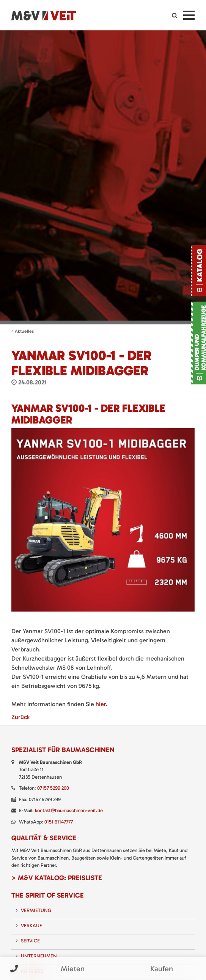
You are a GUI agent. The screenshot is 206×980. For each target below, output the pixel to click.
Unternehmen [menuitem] (39, 956)
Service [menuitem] (30, 941)
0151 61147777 (59, 822)
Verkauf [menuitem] (31, 925)
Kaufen (162, 969)
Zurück (20, 717)
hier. (101, 704)
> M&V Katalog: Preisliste (57, 878)
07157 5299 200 (53, 788)
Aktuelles (24, 331)
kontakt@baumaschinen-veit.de (69, 810)
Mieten (73, 969)
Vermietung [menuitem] (36, 910)
